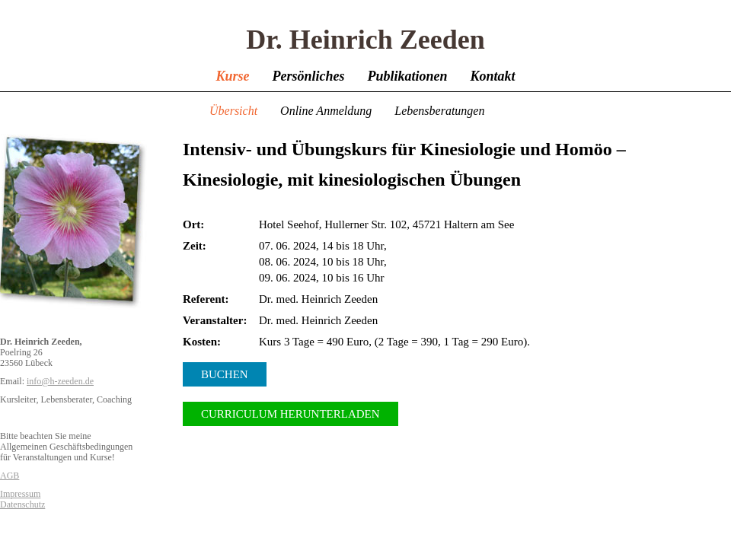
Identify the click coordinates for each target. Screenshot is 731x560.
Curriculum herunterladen (290, 414)
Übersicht (233, 111)
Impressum (20, 494)
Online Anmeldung (326, 111)
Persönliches (308, 76)
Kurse (232, 76)
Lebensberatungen (439, 111)
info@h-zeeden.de (60, 381)
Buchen (225, 374)
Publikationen (407, 76)
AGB (10, 476)
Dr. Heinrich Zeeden (365, 40)
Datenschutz (22, 504)
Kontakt (493, 76)
